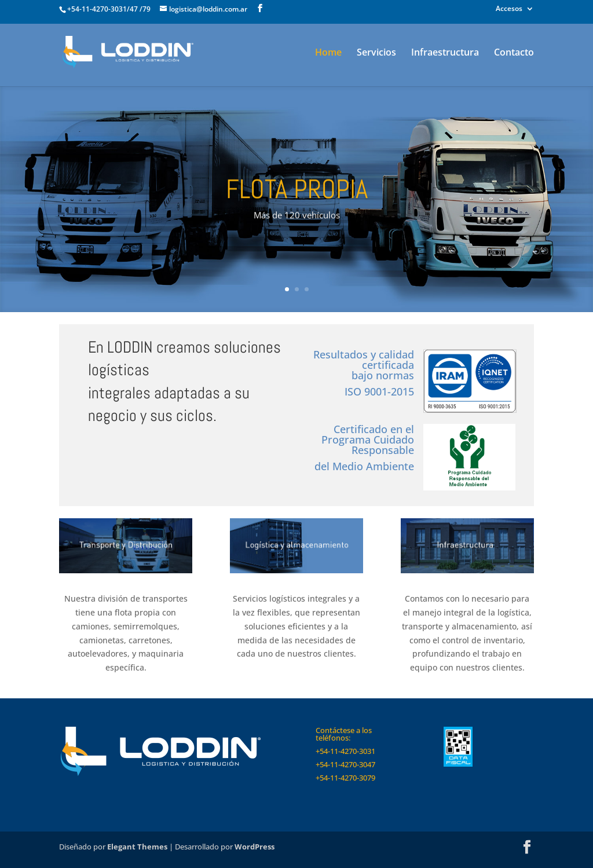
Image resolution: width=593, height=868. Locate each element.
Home (328, 53)
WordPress (255, 847)
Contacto (514, 53)
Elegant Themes (137, 847)
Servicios (376, 53)
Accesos (509, 9)
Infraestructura (445, 53)
